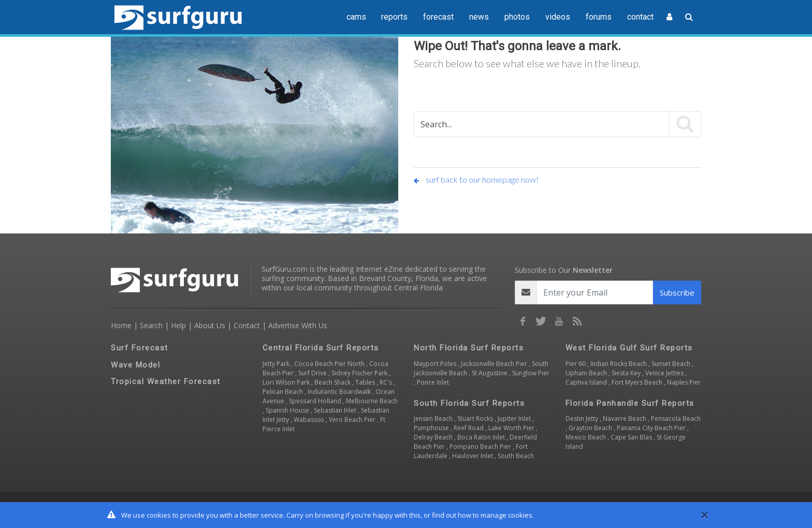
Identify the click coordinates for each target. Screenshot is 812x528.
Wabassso (310, 420)
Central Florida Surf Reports (321, 348)
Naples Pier (684, 382)
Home (121, 325)
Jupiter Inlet (515, 419)
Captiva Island (587, 382)
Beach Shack (333, 382)
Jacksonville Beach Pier (495, 364)
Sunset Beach (672, 364)
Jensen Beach (434, 419)
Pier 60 (576, 364)
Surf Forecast (140, 348)
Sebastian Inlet (336, 410)
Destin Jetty (583, 419)
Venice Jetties (665, 373)
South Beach (516, 456)
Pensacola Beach (676, 419)
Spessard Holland (316, 401)
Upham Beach (587, 373)
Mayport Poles (436, 364)
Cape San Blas (632, 437)
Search (151, 325)
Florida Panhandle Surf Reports (630, 403)
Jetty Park (277, 364)
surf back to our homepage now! (476, 179)
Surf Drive (313, 373)
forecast (438, 17)
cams (356, 17)
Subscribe (677, 292)
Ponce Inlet (433, 382)
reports (394, 17)
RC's (387, 382)
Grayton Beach (591, 428)
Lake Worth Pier (512, 428)
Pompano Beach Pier (481, 446)
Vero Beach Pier (353, 420)
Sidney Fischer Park (360, 373)
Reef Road (469, 428)
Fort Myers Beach (638, 382)
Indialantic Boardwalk (340, 392)
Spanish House (288, 410)
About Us (210, 325)
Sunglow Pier (531, 373)
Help (178, 325)
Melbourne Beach (372, 401)
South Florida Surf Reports (469, 403)
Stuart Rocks (476, 419)
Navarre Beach (625, 419)
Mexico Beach (586, 437)
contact (640, 17)
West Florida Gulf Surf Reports (629, 348)
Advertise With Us (298, 325)
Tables (366, 382)
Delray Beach (434, 437)
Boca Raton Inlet (482, 437)
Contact (247, 325)
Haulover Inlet (473, 456)
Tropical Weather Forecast (166, 382)
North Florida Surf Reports (469, 348)
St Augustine (490, 373)
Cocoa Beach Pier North (330, 364)
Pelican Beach (284, 392)
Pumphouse (432, 428)
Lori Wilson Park (287, 382)
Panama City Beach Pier (652, 428)
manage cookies (506, 515)
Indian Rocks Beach (619, 364)
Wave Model (135, 365)
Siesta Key (627, 373)
